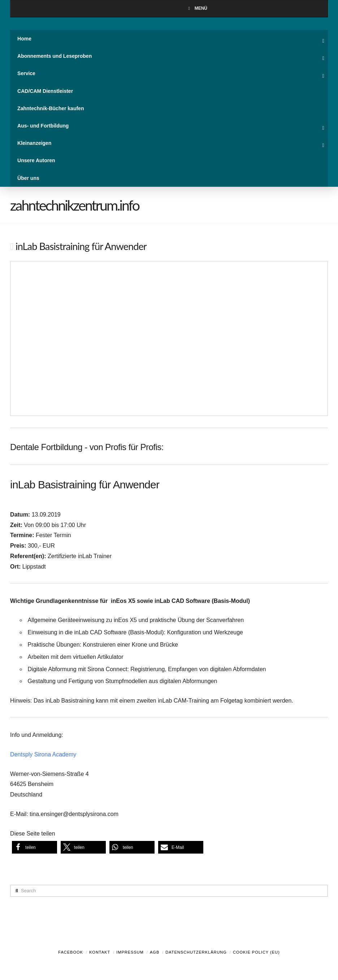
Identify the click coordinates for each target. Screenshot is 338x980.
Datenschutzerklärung (196, 952)
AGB (155, 952)
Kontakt (100, 952)
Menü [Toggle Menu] (197, 8)
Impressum (130, 952)
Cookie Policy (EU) (256, 952)
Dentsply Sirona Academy (43, 754)
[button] (34, 847)
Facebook (71, 952)
